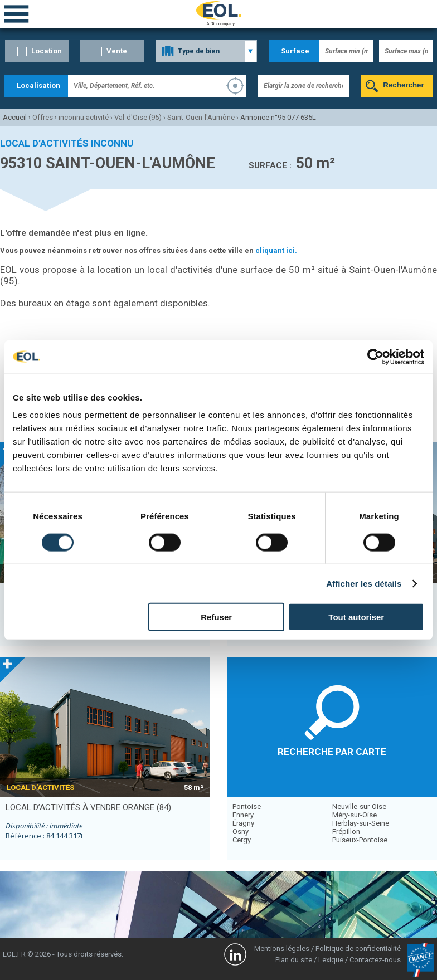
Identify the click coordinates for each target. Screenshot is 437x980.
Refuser (216, 617)
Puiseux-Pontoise (360, 840)
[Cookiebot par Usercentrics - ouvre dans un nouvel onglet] (375, 357)
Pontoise (247, 806)
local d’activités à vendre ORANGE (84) (88, 807)
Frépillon (346, 832)
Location (47, 51)
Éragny (243, 823)
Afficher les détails (364, 583)
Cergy (242, 840)
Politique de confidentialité (358, 949)
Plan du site (294, 960)
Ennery (243, 815)
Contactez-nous (375, 960)
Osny (241, 832)
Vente (117, 51)
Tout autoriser (356, 617)
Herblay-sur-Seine (361, 823)
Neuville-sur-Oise (359, 806)
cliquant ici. (276, 250)
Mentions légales (282, 949)
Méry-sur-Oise (355, 815)
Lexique (331, 960)
